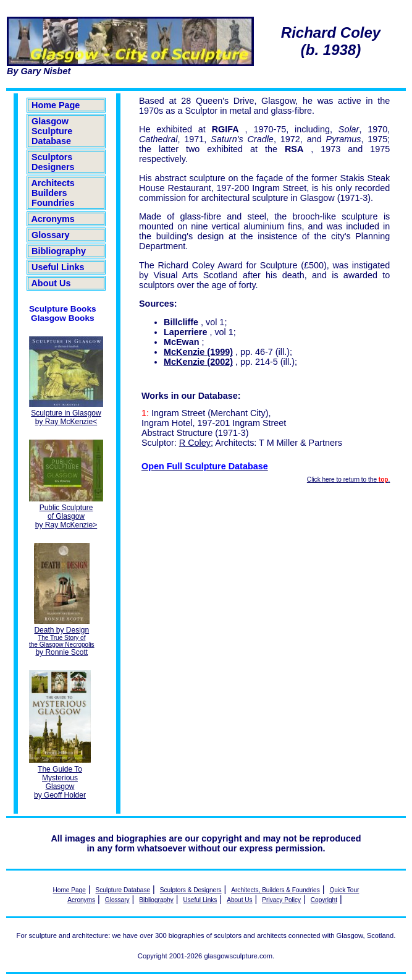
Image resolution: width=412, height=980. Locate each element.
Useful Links (58, 267)
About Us (51, 283)
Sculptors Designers (53, 162)
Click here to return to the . (348, 479)
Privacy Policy (281, 900)
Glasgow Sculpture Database (52, 131)
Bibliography (59, 251)
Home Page (56, 105)
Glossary (51, 235)
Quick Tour (344, 890)
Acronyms (53, 219)
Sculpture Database (123, 890)
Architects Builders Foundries (53, 193)
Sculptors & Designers (191, 890)
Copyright (324, 900)
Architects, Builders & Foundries (275, 890)
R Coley (195, 443)
